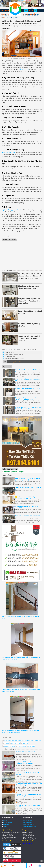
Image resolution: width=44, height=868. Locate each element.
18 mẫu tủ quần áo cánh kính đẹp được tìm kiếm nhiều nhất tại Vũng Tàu (27, 498)
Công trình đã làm (8, 14)
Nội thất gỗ (22, 10)
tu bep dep (25, 743)
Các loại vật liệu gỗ (28, 820)
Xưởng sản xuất (23, 14)
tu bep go (6, 743)
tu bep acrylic (32, 746)
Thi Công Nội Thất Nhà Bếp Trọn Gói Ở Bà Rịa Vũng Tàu (28, 773)
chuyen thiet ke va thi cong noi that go (13, 741)
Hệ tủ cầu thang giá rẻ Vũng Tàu (12, 210)
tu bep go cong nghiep (9, 746)
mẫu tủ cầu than (24, 69)
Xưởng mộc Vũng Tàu (29, 824)
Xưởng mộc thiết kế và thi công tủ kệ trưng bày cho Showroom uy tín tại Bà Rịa (28, 763)
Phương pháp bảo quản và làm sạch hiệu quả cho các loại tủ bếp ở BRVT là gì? (27, 399)
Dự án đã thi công (7, 822)
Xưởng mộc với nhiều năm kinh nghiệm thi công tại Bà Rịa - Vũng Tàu (29, 338)
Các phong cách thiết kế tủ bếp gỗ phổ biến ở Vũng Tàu (28, 806)
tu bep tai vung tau (16, 743)
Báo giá (4, 17)
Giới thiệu (5, 820)
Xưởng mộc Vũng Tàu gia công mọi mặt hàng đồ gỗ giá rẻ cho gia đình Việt (28, 479)
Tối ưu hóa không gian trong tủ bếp (25, 751)
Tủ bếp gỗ (32, 10)
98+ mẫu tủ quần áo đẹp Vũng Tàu (14, 472)
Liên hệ (33, 14)
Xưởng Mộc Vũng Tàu (27, 844)
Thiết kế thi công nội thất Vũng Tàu (15, 9)
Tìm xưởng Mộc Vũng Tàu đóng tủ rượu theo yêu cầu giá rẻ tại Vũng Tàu (29, 784)
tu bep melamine (22, 746)
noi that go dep (29, 741)
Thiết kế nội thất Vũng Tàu (30, 826)
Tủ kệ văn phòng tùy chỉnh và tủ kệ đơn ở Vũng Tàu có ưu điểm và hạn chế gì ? (30, 301)
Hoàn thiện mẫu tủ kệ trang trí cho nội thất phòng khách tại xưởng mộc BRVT (27, 507)
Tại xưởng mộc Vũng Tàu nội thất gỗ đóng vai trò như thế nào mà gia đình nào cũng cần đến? (30, 276)
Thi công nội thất (8, 10)
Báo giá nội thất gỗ (28, 822)
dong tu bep (38, 741)
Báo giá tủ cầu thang (9, 153)
